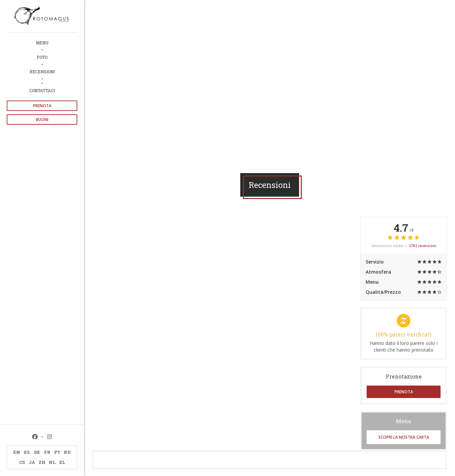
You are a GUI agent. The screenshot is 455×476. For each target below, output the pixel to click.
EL (62, 462)
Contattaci (42, 90)
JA (32, 462)
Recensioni (42, 72)
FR (47, 452)
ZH (42, 462)
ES (27, 452)
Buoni (42, 120)
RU (67, 452)
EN (17, 452)
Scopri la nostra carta (404, 437)
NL (52, 462)
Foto (42, 57)
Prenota (42, 106)
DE (37, 452)
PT (57, 452)
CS (22, 462)
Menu (42, 43)
